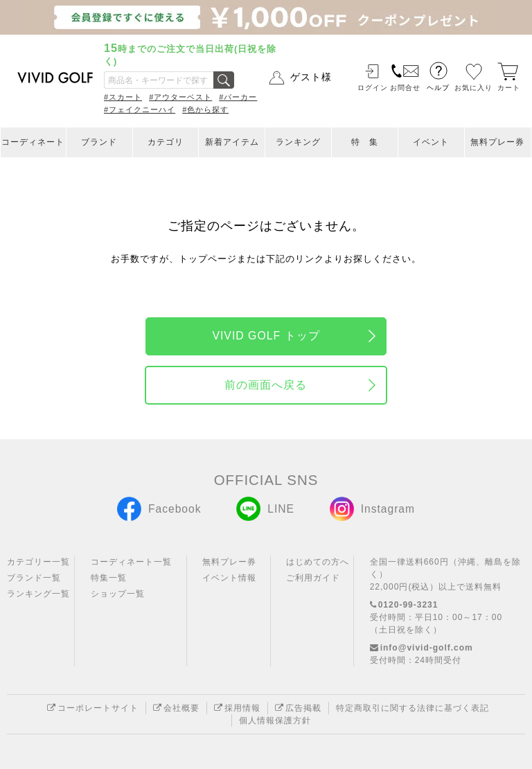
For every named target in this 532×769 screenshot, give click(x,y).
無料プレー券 (497, 142)
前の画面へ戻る (266, 385)
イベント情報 (229, 578)
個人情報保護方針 (275, 721)
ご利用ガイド (313, 578)
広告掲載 (298, 708)
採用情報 (237, 708)
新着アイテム (232, 142)
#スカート (123, 97)
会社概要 (176, 708)
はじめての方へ (318, 562)
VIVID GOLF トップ (266, 336)
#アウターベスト (180, 97)
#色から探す (205, 109)
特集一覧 (109, 578)
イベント (431, 142)
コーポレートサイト (93, 708)
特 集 (365, 142)
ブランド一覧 (34, 578)
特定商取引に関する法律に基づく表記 (413, 708)
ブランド (99, 142)
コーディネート (33, 142)
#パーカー (238, 97)
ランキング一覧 (38, 594)
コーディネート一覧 (131, 562)
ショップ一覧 (118, 594)
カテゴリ (166, 142)
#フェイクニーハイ (140, 109)
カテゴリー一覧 (38, 562)
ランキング (298, 142)
